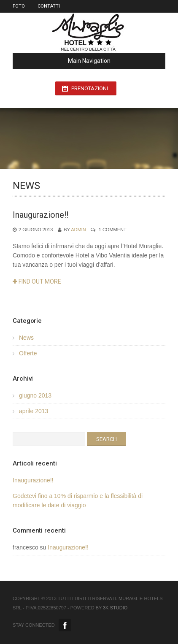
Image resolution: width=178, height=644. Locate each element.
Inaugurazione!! (40, 215)
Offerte (28, 353)
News (26, 338)
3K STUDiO (115, 608)
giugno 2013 (35, 395)
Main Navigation (65, 61)
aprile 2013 (34, 411)
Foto (19, 6)
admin (78, 230)
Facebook (65, 625)
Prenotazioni (90, 88)
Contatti (49, 6)
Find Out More (37, 281)
